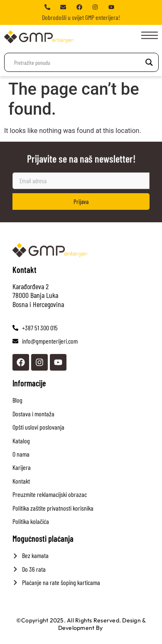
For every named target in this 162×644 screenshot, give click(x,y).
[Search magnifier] (149, 62)
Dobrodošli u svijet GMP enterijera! (81, 17)
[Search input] (78, 62)
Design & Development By (102, 624)
